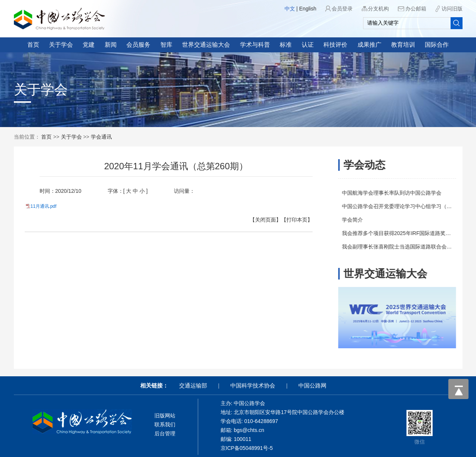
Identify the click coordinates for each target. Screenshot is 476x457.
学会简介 (355, 220)
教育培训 (403, 45)
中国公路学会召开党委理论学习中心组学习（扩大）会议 (410, 206)
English (308, 9)
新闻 (111, 45)
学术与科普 (255, 45)
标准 (286, 45)
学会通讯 (101, 137)
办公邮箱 (416, 9)
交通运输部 (193, 385)
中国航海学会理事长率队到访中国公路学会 (394, 193)
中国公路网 (312, 385)
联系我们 (165, 424)
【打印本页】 (291, 220)
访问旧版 (452, 9)
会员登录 (342, 9)
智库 (166, 45)
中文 (290, 9)
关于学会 (61, 45)
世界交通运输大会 (206, 45)
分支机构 (378, 9)
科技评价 (335, 45)
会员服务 (138, 45)
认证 (308, 45)
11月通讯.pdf (37, 206)
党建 (89, 45)
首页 (33, 45)
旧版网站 (165, 416)
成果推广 (369, 45)
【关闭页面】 (259, 220)
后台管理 (165, 433)
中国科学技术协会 (253, 385)
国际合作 (437, 45)
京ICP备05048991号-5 (247, 448)
